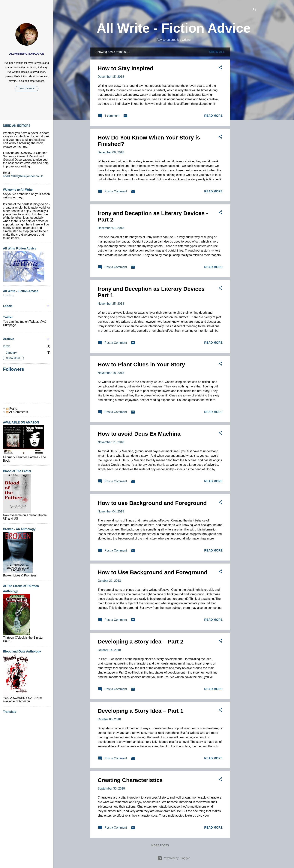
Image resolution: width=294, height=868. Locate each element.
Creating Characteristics (130, 780)
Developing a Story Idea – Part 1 (141, 711)
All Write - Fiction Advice (174, 28)
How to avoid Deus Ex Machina (139, 434)
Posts (11, 409)
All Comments (17, 412)
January (11, 353)
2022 (6, 346)
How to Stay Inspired (126, 68)
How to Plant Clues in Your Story (141, 364)
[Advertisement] (245, 104)
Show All (217, 52)
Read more (213, 116)
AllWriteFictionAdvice (27, 54)
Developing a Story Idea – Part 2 (141, 642)
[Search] (255, 10)
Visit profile (27, 89)
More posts (160, 845)
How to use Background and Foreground (152, 503)
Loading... (10, 295)
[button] (220, 68)
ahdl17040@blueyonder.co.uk (23, 176)
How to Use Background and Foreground (153, 572)
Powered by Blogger (174, 858)
